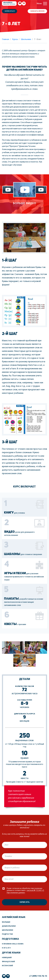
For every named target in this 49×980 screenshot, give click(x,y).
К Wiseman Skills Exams (13, 944)
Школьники (8, 930)
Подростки (7, 934)
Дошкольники (9, 926)
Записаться (10, 11)
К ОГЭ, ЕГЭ (6, 948)
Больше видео (24, 203)
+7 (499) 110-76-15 (38, 976)
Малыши (6, 922)
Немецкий (7, 958)
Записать (24, 902)
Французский (8, 962)
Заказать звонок (37, 11)
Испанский (7, 966)
